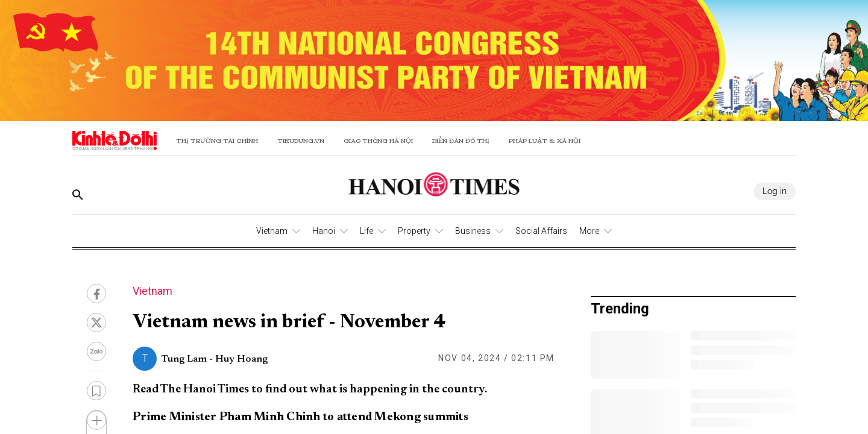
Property (414, 231)
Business (473, 231)
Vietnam (272, 231)
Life (366, 231)
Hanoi (324, 231)
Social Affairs (541, 231)
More (589, 231)
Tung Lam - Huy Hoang (215, 359)
